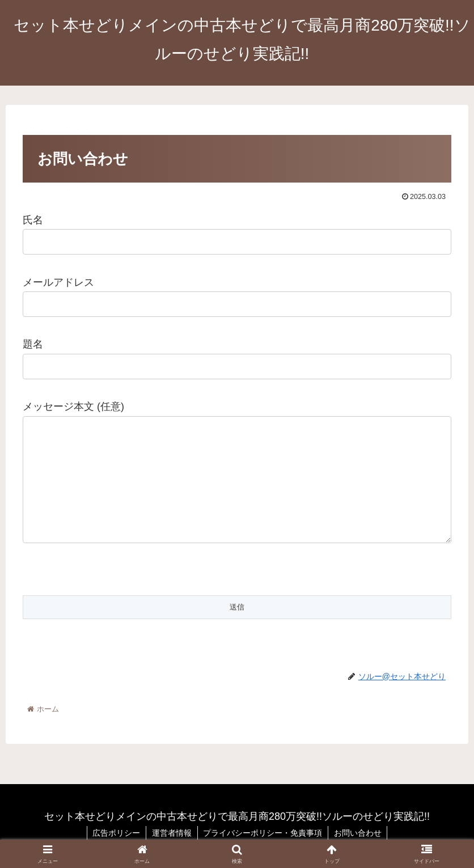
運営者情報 (172, 833)
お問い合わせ (358, 833)
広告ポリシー (116, 833)
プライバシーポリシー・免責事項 (263, 833)
